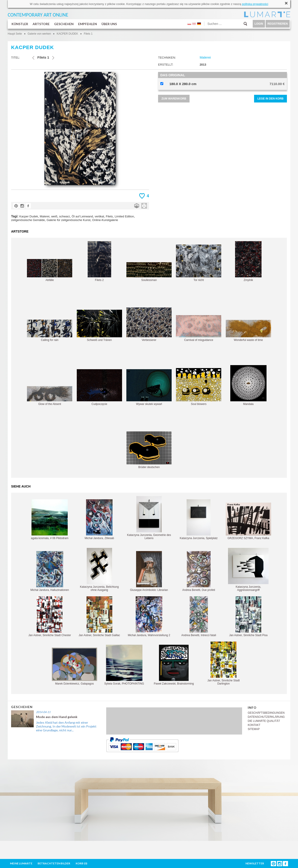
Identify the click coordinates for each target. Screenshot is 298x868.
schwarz (65, 216)
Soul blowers (199, 387)
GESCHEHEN (64, 24)
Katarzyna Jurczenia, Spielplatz (199, 520)
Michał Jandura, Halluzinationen (50, 571)
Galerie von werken (39, 34)
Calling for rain (50, 331)
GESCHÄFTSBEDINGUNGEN (266, 713)
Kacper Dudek (29, 216)
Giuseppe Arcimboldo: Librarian (149, 571)
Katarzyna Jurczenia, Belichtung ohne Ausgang (99, 570)
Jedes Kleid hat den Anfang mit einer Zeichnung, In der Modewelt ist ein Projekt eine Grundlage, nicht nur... (66, 726)
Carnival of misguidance (199, 328)
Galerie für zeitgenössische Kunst (69, 220)
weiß (54, 216)
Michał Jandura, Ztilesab (99, 520)
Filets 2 (99, 261)
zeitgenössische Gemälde (28, 220)
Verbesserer (149, 325)
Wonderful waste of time (248, 331)
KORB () (81, 863)
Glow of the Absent (50, 396)
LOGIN (259, 24)
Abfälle (50, 270)
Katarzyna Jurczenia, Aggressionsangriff (248, 570)
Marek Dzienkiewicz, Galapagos (74, 666)
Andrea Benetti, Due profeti (199, 571)
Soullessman (149, 272)
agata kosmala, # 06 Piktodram (50, 520)
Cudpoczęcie (99, 387)
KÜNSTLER (20, 24)
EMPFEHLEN (88, 24)
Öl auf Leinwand (82, 216)
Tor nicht (199, 263)
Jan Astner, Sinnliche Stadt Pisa (248, 617)
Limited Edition (124, 216)
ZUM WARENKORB (174, 99)
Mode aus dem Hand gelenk (57, 717)
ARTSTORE (41, 24)
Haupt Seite (15, 34)
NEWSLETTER (255, 863)
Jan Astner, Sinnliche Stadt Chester (50, 617)
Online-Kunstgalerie (105, 220)
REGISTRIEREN (278, 24)
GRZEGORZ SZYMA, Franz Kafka (248, 521)
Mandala (248, 385)
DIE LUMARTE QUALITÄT (264, 721)
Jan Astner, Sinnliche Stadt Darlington (224, 663)
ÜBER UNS (109, 24)
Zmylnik (248, 261)
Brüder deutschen (149, 450)
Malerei (44, 216)
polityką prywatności (255, 4)
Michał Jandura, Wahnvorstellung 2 (149, 617)
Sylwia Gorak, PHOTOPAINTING (124, 665)
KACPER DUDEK (67, 34)
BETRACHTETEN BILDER (54, 863)
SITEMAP (254, 729)
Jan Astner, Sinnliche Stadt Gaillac (99, 617)
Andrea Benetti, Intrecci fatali (199, 617)
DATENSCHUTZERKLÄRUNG (266, 717)
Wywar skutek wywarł (149, 387)
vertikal (99, 216)
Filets (109, 216)
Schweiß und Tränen (99, 326)
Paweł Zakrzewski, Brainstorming (174, 665)
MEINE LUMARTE (21, 863)
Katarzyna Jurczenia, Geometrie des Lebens (149, 518)
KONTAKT (254, 725)
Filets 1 (88, 34)
